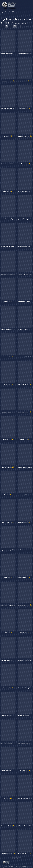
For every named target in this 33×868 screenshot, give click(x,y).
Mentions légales (9, 866)
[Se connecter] (9, 12)
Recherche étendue (19, 23)
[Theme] (2, 12)
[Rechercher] (6, 12)
